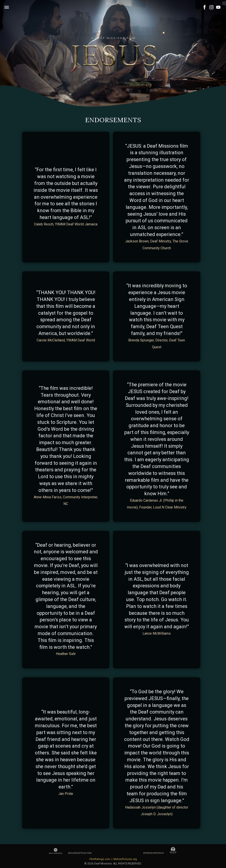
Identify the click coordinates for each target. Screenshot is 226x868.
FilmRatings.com (100, 859)
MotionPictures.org (125, 859)
